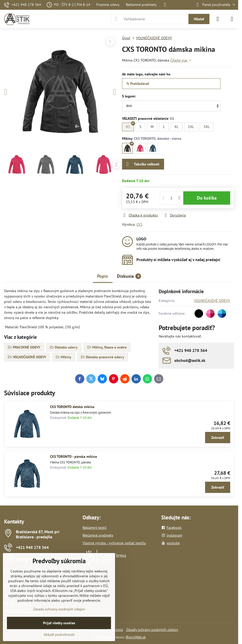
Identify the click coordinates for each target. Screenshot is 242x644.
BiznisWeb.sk (136, 637)
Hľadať (199, 19)
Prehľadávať (138, 84)
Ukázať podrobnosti (59, 635)
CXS (139, 224)
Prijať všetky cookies (59, 623)
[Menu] (232, 19)
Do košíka (207, 198)
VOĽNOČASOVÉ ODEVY (212, 301)
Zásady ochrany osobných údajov (152, 630)
